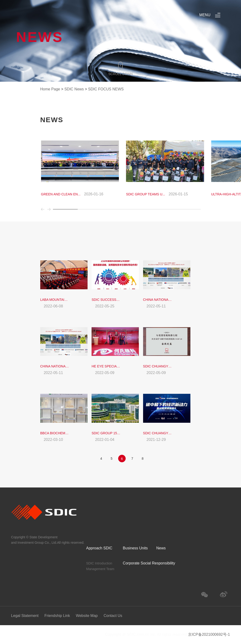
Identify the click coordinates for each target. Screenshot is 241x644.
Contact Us (113, 616)
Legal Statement (25, 616)
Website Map (87, 616)
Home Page (50, 89)
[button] (43, 212)
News (161, 548)
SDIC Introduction (99, 563)
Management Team (100, 569)
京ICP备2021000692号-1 (209, 634)
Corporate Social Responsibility (149, 563)
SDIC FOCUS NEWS (106, 89)
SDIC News (74, 89)
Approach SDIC (99, 548)
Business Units (135, 548)
